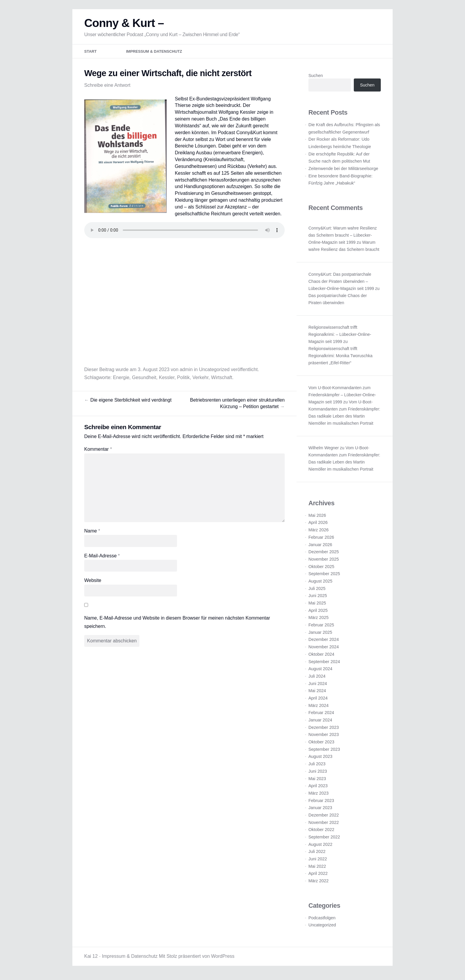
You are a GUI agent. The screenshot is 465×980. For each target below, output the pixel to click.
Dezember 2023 (324, 730)
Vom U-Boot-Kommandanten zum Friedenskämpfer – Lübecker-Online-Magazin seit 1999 (342, 397)
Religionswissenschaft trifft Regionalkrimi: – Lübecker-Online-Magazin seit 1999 (340, 337)
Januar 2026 (320, 547)
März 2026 (319, 532)
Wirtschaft (222, 380)
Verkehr (200, 380)
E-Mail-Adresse (102, 558)
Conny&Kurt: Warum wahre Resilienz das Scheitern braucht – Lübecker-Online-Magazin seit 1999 (343, 238)
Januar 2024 (320, 723)
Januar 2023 (320, 810)
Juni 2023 (318, 774)
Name (92, 534)
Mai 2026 (317, 518)
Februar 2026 (321, 540)
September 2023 (324, 752)
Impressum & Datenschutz (154, 54)
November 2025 (324, 562)
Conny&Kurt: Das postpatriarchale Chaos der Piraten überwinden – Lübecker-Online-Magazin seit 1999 (341, 284)
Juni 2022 (318, 862)
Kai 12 (91, 959)
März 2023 (319, 796)
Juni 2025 (318, 598)
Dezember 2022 (324, 818)
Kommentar (98, 452)
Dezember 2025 (324, 554)
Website (93, 583)
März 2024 (319, 708)
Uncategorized (214, 372)
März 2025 (319, 620)
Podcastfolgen (322, 920)
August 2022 (320, 847)
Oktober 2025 (321, 569)
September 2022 (324, 840)
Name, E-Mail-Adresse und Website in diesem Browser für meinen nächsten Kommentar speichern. (177, 625)
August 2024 (320, 671)
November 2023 (324, 737)
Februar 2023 (321, 803)
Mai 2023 (317, 781)
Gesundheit (144, 380)
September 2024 (324, 664)
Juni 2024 (318, 686)
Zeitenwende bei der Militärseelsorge (343, 171)
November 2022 (324, 825)
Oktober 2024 (321, 657)
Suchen (316, 78)
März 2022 (319, 883)
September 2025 (324, 576)
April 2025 (318, 613)
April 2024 (318, 701)
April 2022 (318, 876)
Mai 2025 (317, 606)
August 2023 (320, 759)
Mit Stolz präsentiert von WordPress (197, 959)
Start (90, 54)
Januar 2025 (320, 635)
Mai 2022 (317, 869)
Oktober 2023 (321, 745)
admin (186, 372)
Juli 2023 (317, 766)
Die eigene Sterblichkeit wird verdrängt (128, 402)
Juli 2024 (317, 679)
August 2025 (320, 584)
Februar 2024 (321, 715)
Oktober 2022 (321, 832)
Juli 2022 (317, 854)
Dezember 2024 (324, 642)
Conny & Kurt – (124, 26)
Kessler (167, 380)
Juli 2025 (317, 591)
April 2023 (318, 788)
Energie (121, 380)
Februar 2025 (321, 628)
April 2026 (318, 525)
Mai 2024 (317, 693)
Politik (183, 380)
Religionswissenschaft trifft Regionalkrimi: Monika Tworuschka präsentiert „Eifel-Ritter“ (340, 358)
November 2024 (324, 649)
